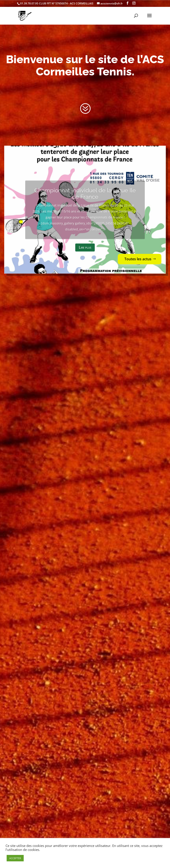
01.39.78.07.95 (29, 3)
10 (102, 264)
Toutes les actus (138, 259)
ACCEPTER (15, 858)
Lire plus (85, 255)
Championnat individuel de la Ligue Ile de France (85, 201)
